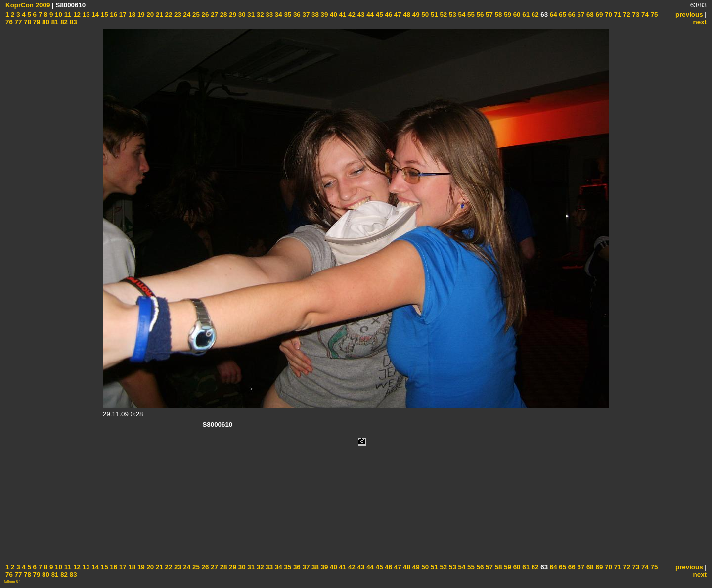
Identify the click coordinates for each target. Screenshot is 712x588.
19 (140, 15)
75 (653, 15)
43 (360, 15)
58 (498, 15)
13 (85, 15)
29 (232, 15)
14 (95, 15)
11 (67, 15)
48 (406, 15)
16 (113, 15)
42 (351, 15)
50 (424, 15)
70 (607, 15)
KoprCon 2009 (28, 5)
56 (479, 15)
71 (617, 15)
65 (562, 15)
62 (534, 15)
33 (269, 15)
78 (26, 22)
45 (378, 15)
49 (415, 15)
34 (278, 15)
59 (507, 15)
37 (305, 15)
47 (397, 15)
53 (452, 15)
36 (296, 15)
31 (250, 15)
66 (571, 15)
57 (488, 15)
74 (644, 15)
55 (470, 15)
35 (287, 15)
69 (599, 15)
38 (314, 15)
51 (433, 15)
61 (525, 15)
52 (443, 15)
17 (122, 15)
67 (580, 15)
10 (58, 15)
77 (18, 22)
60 (516, 15)
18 (131, 15)
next (700, 22)
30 (241, 15)
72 (626, 15)
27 (213, 15)
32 (259, 15)
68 (589, 15)
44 (369, 15)
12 (76, 15)
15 (104, 15)
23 (177, 15)
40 (333, 15)
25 (195, 15)
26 (204, 15)
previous (689, 15)
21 (158, 15)
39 (324, 15)
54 (461, 15)
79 (36, 22)
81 (54, 22)
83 (72, 22)
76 (9, 22)
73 (635, 15)
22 (168, 15)
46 (388, 15)
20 (150, 15)
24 (186, 15)
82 (63, 22)
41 (342, 15)
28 (223, 15)
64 (553, 15)
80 (45, 22)
